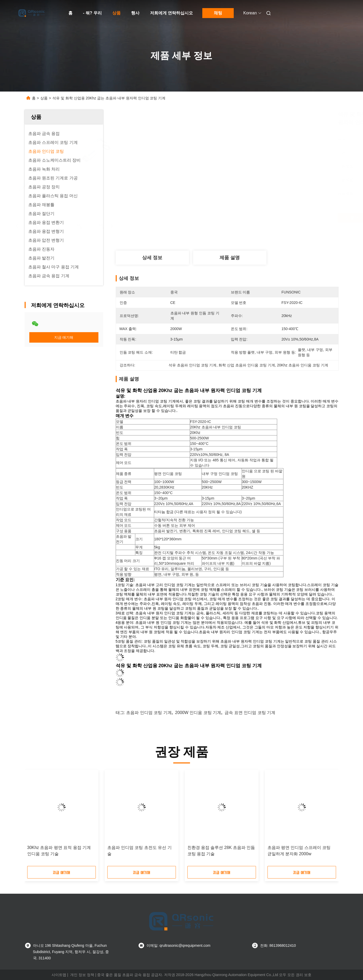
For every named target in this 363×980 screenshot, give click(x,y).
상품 (116, 13)
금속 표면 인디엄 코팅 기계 (250, 713)
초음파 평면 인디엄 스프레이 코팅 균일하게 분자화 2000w (299, 851)
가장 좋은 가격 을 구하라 (256, 218)
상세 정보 (152, 258)
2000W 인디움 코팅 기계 (198, 713)
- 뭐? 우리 (92, 13)
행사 (135, 13)
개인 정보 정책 (82, 975)
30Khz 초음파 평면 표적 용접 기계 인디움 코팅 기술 (59, 851)
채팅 (218, 13)
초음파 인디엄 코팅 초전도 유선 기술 (139, 851)
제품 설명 (230, 258)
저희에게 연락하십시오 (171, 13)
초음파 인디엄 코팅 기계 (149, 713)
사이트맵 (59, 975)
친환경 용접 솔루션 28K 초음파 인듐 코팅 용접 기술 (221, 851)
